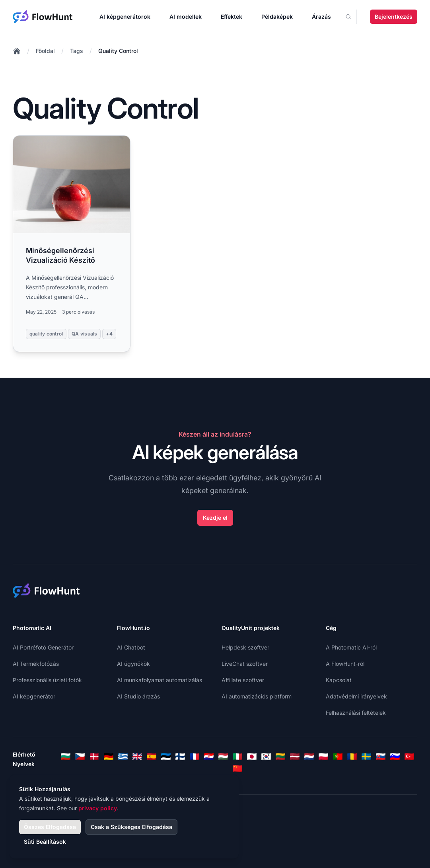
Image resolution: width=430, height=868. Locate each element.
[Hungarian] (223, 757)
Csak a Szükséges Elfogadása (131, 827)
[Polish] (323, 757)
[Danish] (94, 757)
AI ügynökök (133, 664)
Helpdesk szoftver (245, 647)
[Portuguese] (338, 757)
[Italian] (237, 757)
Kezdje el (215, 518)
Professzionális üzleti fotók (47, 680)
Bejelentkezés (394, 17)
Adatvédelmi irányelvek (356, 696)
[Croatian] (209, 757)
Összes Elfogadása (50, 827)
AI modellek (186, 17)
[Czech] (80, 757)
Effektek (232, 17)
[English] (137, 757)
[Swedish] (366, 757)
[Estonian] (166, 757)
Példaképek (277, 17)
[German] (109, 757)
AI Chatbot (131, 647)
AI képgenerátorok (125, 17)
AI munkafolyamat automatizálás (160, 680)
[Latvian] (295, 757)
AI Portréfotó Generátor (43, 647)
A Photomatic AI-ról (351, 647)
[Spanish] (152, 757)
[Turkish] (409, 757)
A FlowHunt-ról (345, 664)
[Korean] (266, 757)
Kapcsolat (339, 680)
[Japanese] (252, 757)
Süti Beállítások (45, 842)
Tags (77, 51)
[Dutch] (309, 757)
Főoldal (45, 51)
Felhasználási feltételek (356, 713)
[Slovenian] (395, 757)
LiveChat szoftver (245, 664)
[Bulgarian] (66, 757)
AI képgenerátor (34, 696)
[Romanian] (352, 757)
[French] (195, 757)
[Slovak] (381, 757)
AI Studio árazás (138, 696)
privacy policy (98, 808)
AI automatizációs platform (257, 696)
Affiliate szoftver (243, 680)
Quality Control (118, 51)
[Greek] (123, 757)
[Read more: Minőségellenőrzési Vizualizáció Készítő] (72, 244)
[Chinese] (237, 769)
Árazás (321, 17)
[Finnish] (180, 757)
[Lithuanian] (280, 757)
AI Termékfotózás (36, 664)
